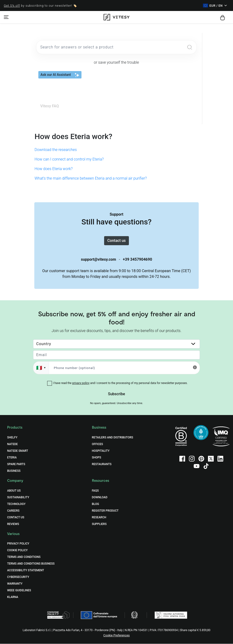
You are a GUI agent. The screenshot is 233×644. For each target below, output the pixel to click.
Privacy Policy (18, 544)
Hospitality (101, 451)
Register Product (105, 511)
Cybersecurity (18, 577)
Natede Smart (18, 451)
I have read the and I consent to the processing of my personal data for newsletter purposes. (120, 383)
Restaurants (102, 464)
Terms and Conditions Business (31, 564)
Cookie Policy (17, 551)
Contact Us (16, 517)
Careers (13, 511)
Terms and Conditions (24, 557)
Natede (13, 444)
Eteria (12, 458)
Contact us (116, 241)
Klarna (13, 597)
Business (14, 471)
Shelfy (12, 438)
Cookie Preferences (117, 636)
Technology (16, 504)
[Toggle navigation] (6, 17)
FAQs (95, 491)
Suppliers (99, 524)
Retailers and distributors (113, 438)
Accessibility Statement (26, 571)
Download (100, 497)
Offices (98, 444)
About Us (14, 491)
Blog (96, 504)
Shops (97, 458)
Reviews (13, 524)
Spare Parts (16, 464)
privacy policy (81, 383)
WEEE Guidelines (19, 591)
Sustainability (18, 497)
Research (99, 517)
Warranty (15, 584)
